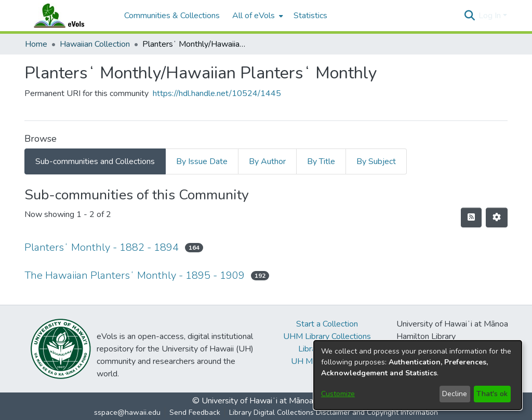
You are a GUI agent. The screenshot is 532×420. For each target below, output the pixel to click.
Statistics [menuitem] (310, 16)
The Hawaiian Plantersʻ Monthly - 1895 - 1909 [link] (135, 275)
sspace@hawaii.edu (127, 412)
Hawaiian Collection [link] (95, 44)
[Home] (69, 16)
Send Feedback (195, 412)
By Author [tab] (267, 161)
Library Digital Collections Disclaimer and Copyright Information (334, 412)
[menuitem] (257, 16)
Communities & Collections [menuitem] (172, 16)
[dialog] (418, 375)
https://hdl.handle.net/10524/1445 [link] (217, 93)
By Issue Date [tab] (202, 161)
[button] (469, 16)
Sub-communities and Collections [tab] (95, 161)
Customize (338, 394)
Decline (455, 394)
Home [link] (36, 44)
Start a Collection (327, 324)
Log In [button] (491, 16)
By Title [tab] (321, 161)
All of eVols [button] (254, 16)
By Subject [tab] (376, 161)
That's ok (492, 394)
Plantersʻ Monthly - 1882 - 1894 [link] (102, 247)
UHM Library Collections (327, 336)
